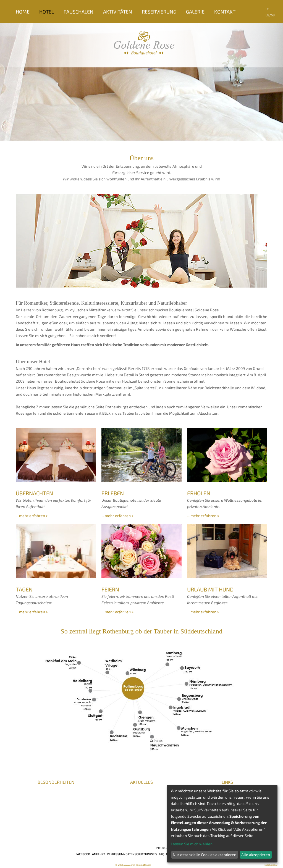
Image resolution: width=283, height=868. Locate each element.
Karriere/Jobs (29, 787)
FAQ (162, 854)
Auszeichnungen (30, 798)
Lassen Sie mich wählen (192, 844)
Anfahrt (99, 854)
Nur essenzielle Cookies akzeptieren (205, 855)
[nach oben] (271, 865)
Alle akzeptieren (256, 855)
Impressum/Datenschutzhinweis (132, 854)
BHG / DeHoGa (53, 803)
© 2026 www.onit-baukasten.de (133, 865)
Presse (22, 792)
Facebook (83, 854)
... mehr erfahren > (32, 516)
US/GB (270, 15)
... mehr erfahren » (203, 516)
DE (267, 9)
